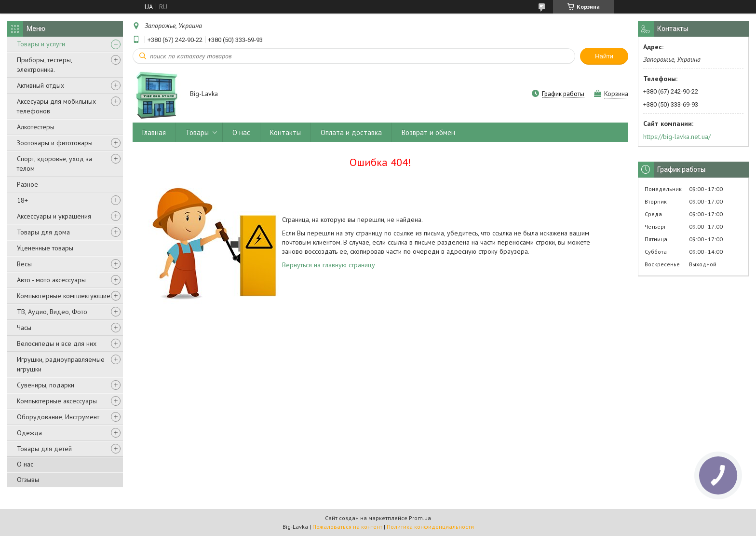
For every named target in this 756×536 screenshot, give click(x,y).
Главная (154, 132)
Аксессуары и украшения (54, 216)
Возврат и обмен (428, 132)
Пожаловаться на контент (347, 527)
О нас (25, 464)
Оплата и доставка (351, 132)
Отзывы (28, 480)
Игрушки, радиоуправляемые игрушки (61, 364)
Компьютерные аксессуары (57, 401)
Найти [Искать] (604, 56)
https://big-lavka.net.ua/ (677, 137)
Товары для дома (43, 232)
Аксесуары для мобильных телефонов (56, 106)
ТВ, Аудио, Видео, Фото (52, 312)
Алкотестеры (36, 127)
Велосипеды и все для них (57, 344)
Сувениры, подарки (46, 385)
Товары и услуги (41, 44)
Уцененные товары (45, 248)
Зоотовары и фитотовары (55, 143)
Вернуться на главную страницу (329, 265)
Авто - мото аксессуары (51, 280)
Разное (27, 184)
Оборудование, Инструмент (58, 417)
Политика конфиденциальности (430, 527)
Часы (24, 328)
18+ (22, 200)
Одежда (29, 433)
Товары (197, 132)
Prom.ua (420, 518)
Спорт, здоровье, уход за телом (54, 164)
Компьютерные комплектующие (64, 296)
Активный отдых (40, 85)
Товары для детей (44, 449)
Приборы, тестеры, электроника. (44, 65)
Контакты (285, 132)
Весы (24, 264)
